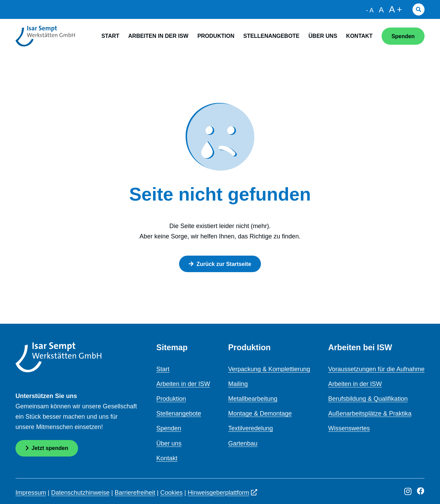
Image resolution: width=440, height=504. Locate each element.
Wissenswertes (349, 428)
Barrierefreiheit (135, 493)
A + (395, 9)
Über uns (169, 443)
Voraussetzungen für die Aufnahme (376, 369)
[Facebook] (421, 491)
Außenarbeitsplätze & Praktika (370, 414)
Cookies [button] (171, 493)
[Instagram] (408, 492)
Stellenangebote (179, 414)
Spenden (169, 428)
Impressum (31, 493)
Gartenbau (243, 443)
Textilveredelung (251, 428)
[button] (419, 10)
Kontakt (167, 458)
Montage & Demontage (260, 414)
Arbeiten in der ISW (183, 384)
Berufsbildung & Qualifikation (368, 399)
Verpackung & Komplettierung (269, 369)
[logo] (45, 36)
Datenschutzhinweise (80, 493)
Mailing (238, 384)
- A (370, 10)
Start (163, 369)
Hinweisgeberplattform (222, 493)
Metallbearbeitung (253, 399)
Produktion (171, 399)
